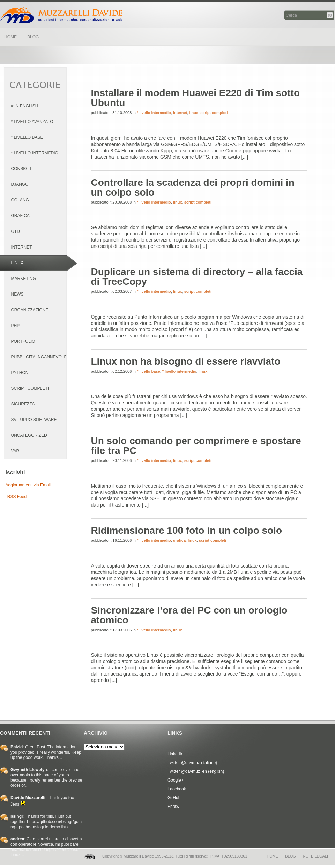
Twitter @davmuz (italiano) (192, 763)
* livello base (148, 371)
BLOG (33, 37)
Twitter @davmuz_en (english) (196, 771)
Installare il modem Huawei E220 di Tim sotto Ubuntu (196, 98)
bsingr (17, 816)
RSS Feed (17, 497)
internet (180, 113)
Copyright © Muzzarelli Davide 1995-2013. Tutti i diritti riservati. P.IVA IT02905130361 (175, 856)
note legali (315, 856)
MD (90, 856)
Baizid (17, 747)
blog (291, 856)
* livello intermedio (154, 113)
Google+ (176, 780)
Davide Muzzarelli (61, 15)
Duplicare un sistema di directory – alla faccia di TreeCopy (197, 277)
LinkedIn (175, 754)
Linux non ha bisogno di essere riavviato (186, 361)
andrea (17, 839)
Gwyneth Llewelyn (29, 770)
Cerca (330, 15)
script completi (214, 113)
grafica (179, 540)
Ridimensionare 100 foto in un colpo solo (187, 530)
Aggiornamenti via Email (28, 485)
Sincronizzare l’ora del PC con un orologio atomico (189, 615)
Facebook (177, 789)
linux (194, 113)
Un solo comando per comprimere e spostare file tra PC (196, 446)
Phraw (173, 806)
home (272, 856)
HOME (10, 37)
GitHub (174, 798)
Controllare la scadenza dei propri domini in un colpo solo (193, 187)
